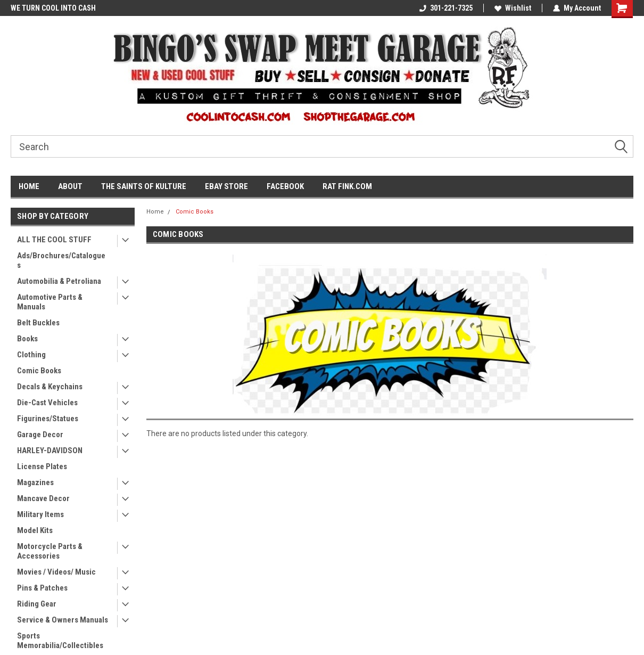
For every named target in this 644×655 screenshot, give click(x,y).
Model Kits (35, 530)
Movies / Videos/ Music (56, 572)
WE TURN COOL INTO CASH (53, 8)
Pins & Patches (42, 588)
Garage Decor (40, 435)
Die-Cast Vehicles (47, 403)
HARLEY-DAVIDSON (50, 451)
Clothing (31, 355)
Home (155, 212)
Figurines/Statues (48, 419)
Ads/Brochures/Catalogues (61, 260)
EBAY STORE (226, 186)
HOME (29, 186)
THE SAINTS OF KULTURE (144, 186)
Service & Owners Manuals (63, 620)
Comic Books (39, 371)
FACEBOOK (285, 186)
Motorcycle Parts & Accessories (50, 551)
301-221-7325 (446, 8)
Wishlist (513, 8)
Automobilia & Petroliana (59, 281)
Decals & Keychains (50, 387)
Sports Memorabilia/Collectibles (60, 641)
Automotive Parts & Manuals (50, 302)
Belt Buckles (38, 323)
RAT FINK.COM (347, 186)
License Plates (42, 466)
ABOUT (70, 186)
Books (27, 339)
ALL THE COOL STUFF (54, 240)
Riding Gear (37, 604)
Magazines (35, 482)
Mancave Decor (43, 498)
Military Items (40, 514)
